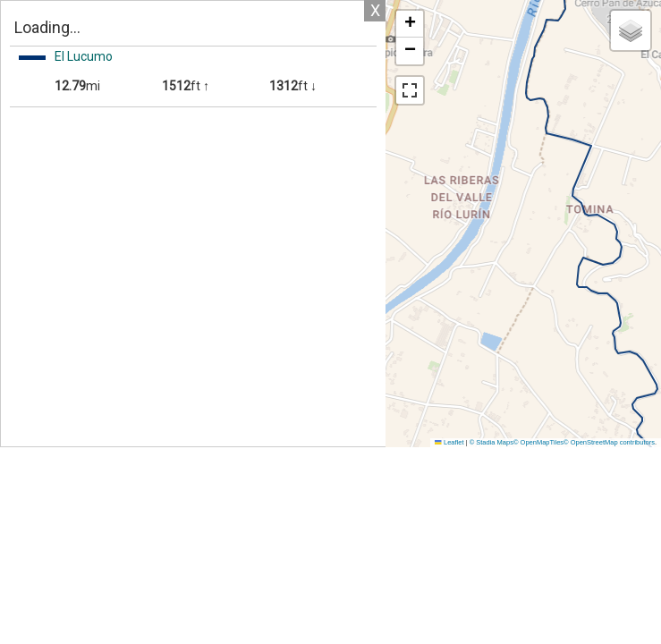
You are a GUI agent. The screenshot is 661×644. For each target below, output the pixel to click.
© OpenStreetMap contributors (609, 442)
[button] (410, 24)
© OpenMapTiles (538, 442)
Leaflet (449, 442)
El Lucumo (84, 56)
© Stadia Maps (492, 442)
